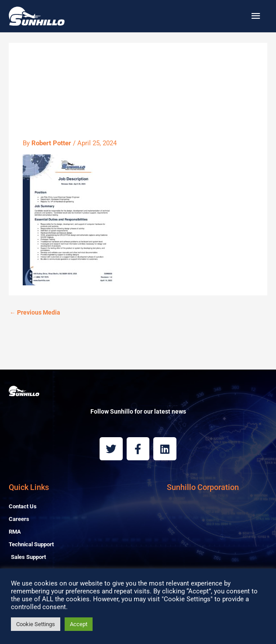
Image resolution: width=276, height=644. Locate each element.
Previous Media (35, 312)
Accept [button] (79, 624)
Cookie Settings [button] (36, 624)
